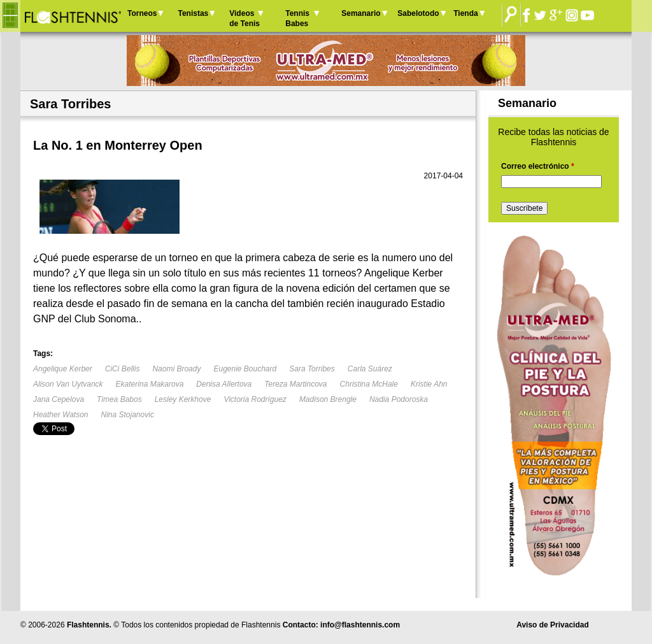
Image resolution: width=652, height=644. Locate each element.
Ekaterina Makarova (150, 384)
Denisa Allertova (224, 384)
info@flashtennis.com (360, 625)
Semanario (361, 13)
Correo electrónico (538, 166)
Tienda (465, 13)
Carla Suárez (370, 369)
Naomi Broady (176, 369)
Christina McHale (369, 384)
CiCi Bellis (123, 369)
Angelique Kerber (63, 369)
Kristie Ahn (429, 384)
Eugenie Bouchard (245, 369)
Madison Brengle (328, 399)
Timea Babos (119, 399)
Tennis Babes (297, 18)
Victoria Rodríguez (255, 399)
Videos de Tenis (244, 18)
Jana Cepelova (59, 399)
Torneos (142, 13)
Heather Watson (61, 415)
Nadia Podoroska (399, 399)
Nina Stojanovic (128, 415)
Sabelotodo (418, 13)
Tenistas (193, 13)
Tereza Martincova (295, 384)
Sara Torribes (312, 369)
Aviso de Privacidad (553, 625)
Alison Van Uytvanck (68, 384)
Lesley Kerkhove (183, 399)
